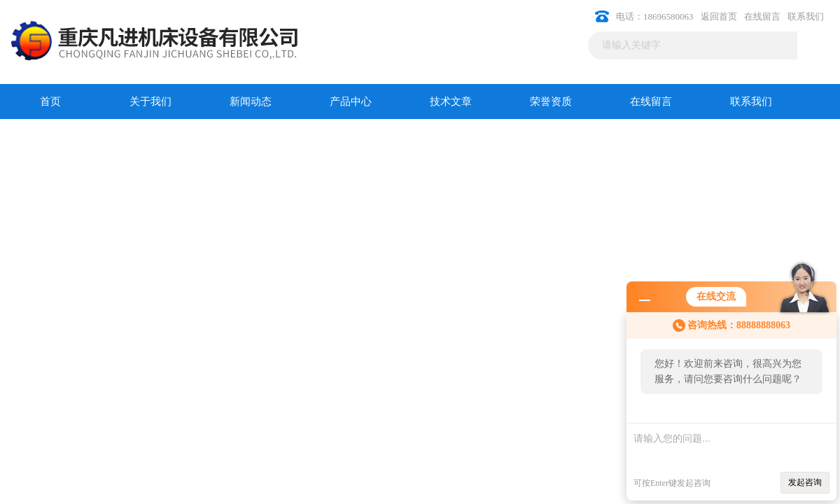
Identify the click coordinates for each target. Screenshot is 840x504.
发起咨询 (805, 482)
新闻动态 (251, 101)
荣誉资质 (551, 101)
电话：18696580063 (655, 16)
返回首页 (719, 16)
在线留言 (762, 16)
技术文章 (451, 101)
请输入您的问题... (731, 443)
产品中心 (351, 101)
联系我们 (806, 16)
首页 (50, 101)
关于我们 (150, 101)
